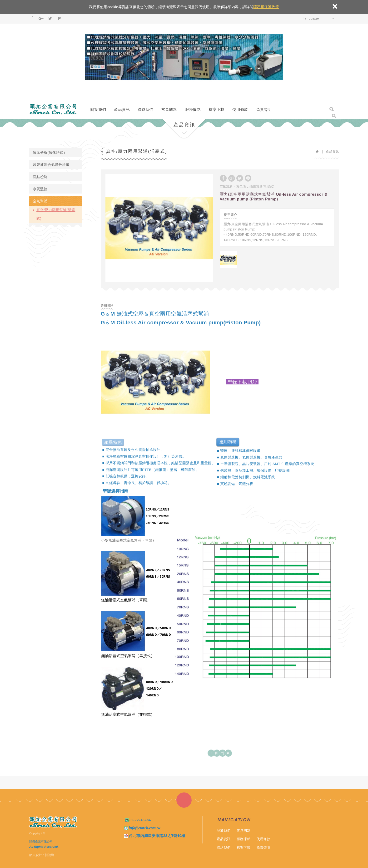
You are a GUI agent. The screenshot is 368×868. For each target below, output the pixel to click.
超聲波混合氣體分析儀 (51, 165)
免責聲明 (264, 110)
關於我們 (98, 110)
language (311, 18)
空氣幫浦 (40, 201)
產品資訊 (122, 110)
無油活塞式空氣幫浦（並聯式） (128, 714)
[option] (159, 228)
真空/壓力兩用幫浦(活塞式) (56, 214)
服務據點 (193, 110)
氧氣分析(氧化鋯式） (50, 152)
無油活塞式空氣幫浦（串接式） (128, 656)
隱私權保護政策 (266, 7)
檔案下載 (216, 110)
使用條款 (240, 110)
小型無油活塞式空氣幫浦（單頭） (129, 540)
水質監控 (40, 189)
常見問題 (169, 110)
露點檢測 (40, 177)
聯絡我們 (146, 110)
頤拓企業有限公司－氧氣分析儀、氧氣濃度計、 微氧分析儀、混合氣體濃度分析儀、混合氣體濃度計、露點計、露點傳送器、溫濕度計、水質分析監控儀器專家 (53, 109)
